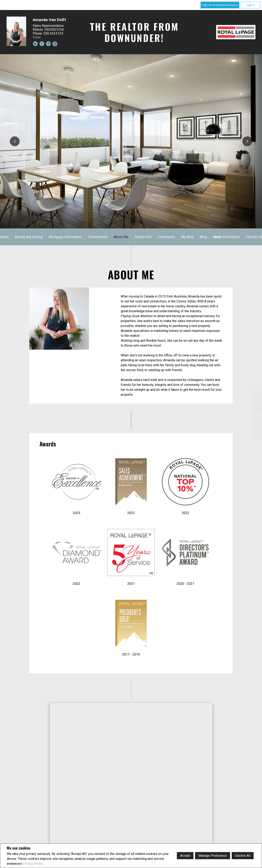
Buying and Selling (175, 237)
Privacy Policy (33, 864)
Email (37, 37)
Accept (185, 856)
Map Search (116, 237)
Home (77, 237)
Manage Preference (213, 856)
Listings (94, 237)
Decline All (243, 856)
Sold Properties (143, 237)
